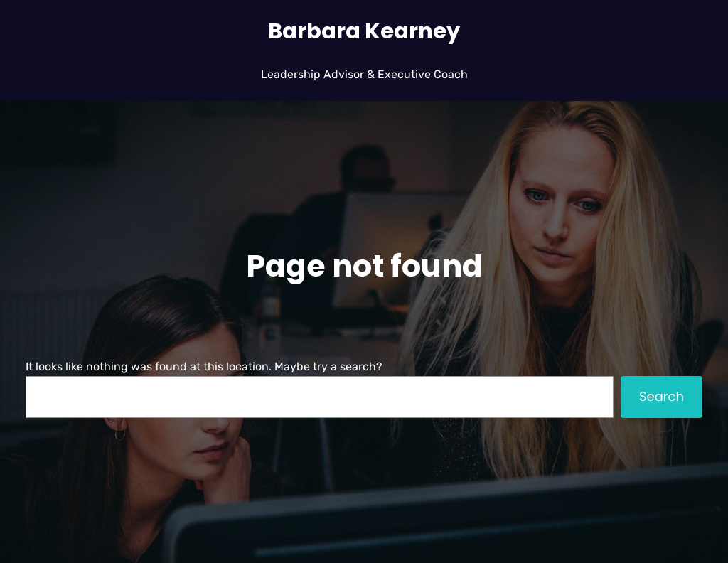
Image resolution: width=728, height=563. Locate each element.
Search (662, 396)
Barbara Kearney (364, 31)
